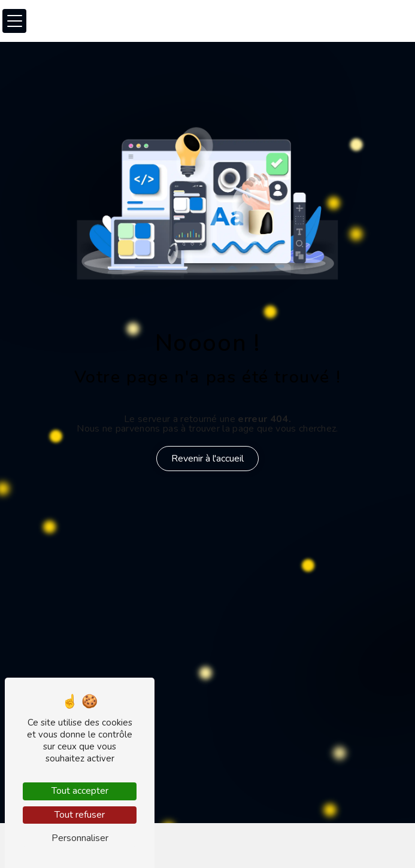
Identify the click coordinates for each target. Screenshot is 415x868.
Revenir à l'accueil (207, 459)
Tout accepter (80, 791)
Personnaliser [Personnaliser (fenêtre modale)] (80, 838)
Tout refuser (80, 815)
